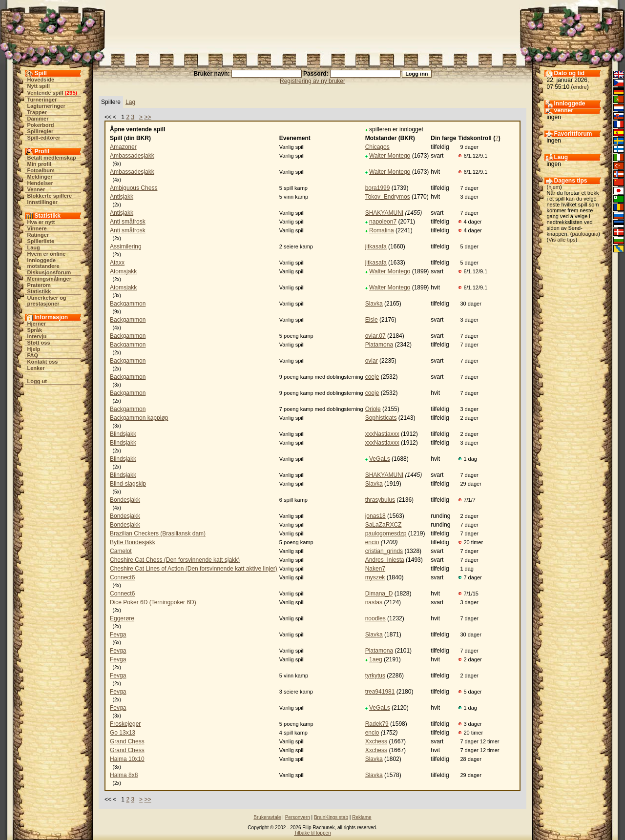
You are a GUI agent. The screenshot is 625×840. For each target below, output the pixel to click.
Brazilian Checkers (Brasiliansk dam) (158, 533)
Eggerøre (122, 618)
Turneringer (42, 100)
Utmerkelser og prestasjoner (47, 301)
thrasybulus (380, 500)
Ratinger (38, 235)
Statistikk (39, 291)
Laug (34, 247)
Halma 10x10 (127, 759)
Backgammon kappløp (139, 418)
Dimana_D (379, 594)
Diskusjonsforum (49, 272)
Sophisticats (381, 418)
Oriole (373, 409)
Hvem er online (47, 254)
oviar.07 (375, 336)
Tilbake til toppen (312, 833)
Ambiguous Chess (134, 188)
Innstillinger (42, 202)
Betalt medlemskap (52, 158)
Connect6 (122, 577)
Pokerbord (41, 125)
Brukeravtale (267, 817)
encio (372, 542)
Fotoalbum (41, 170)
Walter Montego (390, 156)
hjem (554, 187)
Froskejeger (125, 724)
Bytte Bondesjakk (133, 542)
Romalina (382, 230)
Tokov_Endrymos (388, 197)
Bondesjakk (125, 500)
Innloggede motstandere (43, 263)
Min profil (40, 164)
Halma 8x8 (124, 775)
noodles (375, 618)
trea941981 (380, 692)
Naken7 (375, 569)
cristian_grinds (384, 551)
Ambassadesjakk (132, 156)
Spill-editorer (44, 138)
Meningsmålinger (49, 279)
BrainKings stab (331, 817)
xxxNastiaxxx (382, 434)
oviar (372, 361)
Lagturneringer (46, 106)
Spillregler (41, 131)
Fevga (118, 635)
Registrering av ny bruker (312, 81)
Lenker (36, 368)
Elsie (372, 320)
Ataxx (117, 263)
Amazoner (123, 147)
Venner (36, 189)
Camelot (121, 551)
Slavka (374, 304)
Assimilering (126, 246)
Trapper (37, 112)
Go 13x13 (123, 733)
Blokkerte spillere (50, 196)
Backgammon (128, 304)
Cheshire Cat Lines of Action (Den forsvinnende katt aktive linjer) (194, 569)
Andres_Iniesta (385, 560)
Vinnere (37, 228)
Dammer (38, 119)
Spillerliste (41, 241)
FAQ (33, 355)
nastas (374, 602)
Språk (35, 330)
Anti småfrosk (128, 222)
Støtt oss (39, 343)
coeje (372, 377)
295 (71, 93)
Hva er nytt (41, 222)
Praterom (39, 285)
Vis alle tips (562, 240)
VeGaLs (380, 459)
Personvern (298, 817)
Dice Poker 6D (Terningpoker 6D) (153, 602)
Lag (130, 102)
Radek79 (377, 724)
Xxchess (376, 741)
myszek (375, 577)
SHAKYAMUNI (384, 213)
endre (580, 87)
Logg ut (37, 381)
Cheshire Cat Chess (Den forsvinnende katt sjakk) (175, 560)
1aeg (376, 659)
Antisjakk (122, 197)
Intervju (37, 336)
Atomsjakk (123, 271)
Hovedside (41, 80)
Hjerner (37, 324)
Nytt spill (39, 86)
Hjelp (34, 349)
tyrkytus (375, 676)
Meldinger (40, 177)
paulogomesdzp (386, 533)
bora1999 (378, 188)
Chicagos (377, 147)
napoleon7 (383, 222)
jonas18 (375, 516)
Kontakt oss (43, 362)
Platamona (379, 345)
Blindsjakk (123, 434)
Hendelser (40, 183)
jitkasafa (376, 246)
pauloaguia (585, 234)
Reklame (362, 817)
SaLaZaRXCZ (384, 525)
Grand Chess (127, 741)
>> (147, 117)
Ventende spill (45, 93)
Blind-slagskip (128, 484)
